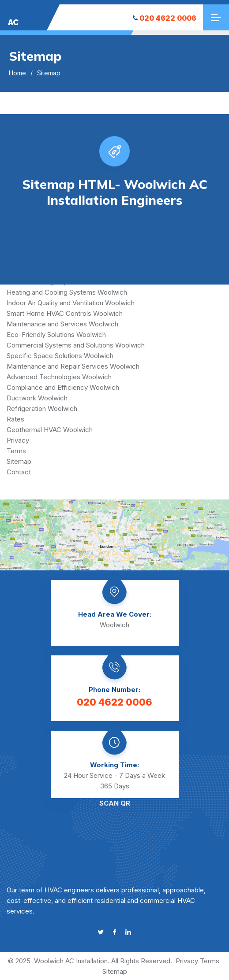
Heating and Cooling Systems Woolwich (67, 292)
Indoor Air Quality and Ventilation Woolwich (71, 303)
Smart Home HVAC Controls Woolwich (65, 313)
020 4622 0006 (165, 18)
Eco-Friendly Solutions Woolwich (56, 335)
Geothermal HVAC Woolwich (50, 430)
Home (17, 73)
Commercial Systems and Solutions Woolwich (76, 345)
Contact (19, 472)
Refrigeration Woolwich (42, 409)
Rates (15, 419)
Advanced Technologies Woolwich (59, 377)
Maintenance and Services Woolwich (62, 324)
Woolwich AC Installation (71, 961)
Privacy (18, 440)
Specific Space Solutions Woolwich (60, 356)
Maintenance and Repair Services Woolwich (73, 366)
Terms (16, 451)
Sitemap (19, 461)
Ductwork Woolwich (37, 398)
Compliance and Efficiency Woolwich (63, 387)
